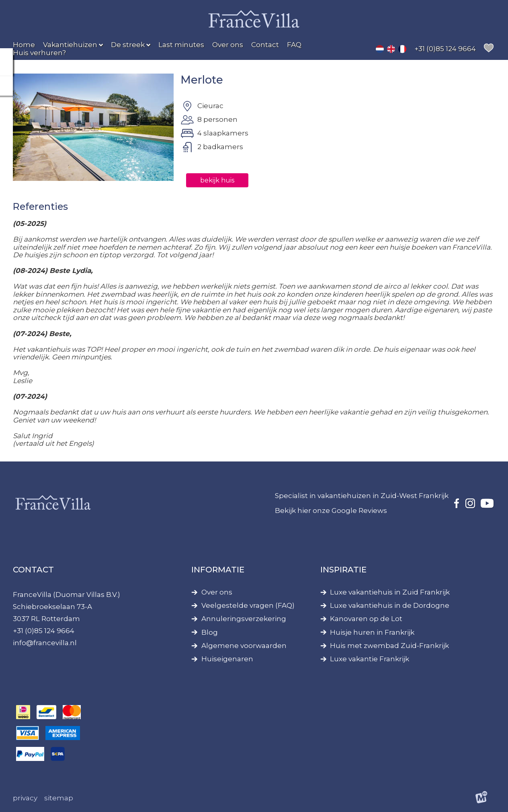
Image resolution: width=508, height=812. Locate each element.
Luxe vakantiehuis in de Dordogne (390, 606)
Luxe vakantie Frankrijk (370, 659)
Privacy (25, 798)
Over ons (217, 592)
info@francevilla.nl (45, 643)
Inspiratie (343, 570)
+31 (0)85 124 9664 (44, 631)
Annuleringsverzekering (244, 619)
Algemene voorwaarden (244, 646)
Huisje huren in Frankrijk (372, 633)
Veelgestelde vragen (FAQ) (248, 606)
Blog (210, 633)
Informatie (218, 570)
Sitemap (59, 798)
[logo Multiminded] (482, 799)
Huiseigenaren (227, 659)
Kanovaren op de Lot (366, 619)
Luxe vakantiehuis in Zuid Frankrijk (390, 592)
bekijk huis (215, 180)
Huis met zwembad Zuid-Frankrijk (389, 646)
